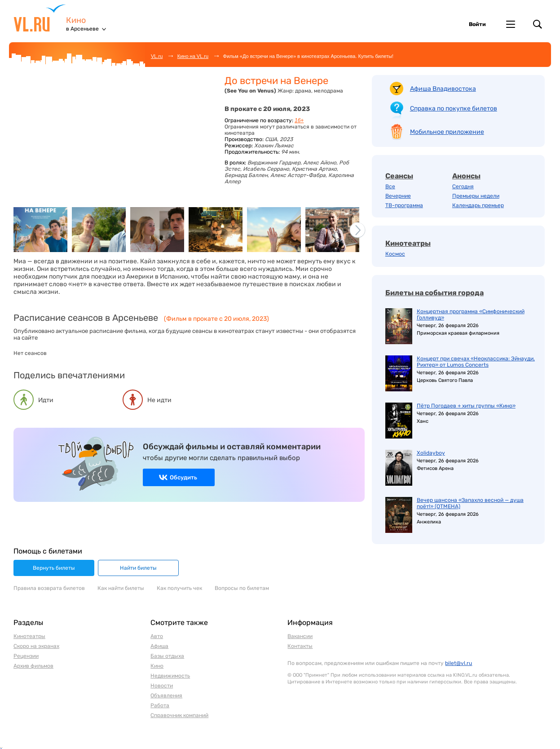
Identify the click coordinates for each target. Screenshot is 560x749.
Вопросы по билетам (242, 588)
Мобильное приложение (447, 132)
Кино (76, 20)
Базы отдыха (167, 656)
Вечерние (398, 196)
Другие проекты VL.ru (511, 24)
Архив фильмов (33, 666)
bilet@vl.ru (459, 663)
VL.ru (40, 18)
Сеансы (399, 176)
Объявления (166, 696)
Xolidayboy (431, 453)
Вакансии (300, 636)
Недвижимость (170, 676)
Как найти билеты (121, 588)
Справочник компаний (179, 715)
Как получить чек (179, 588)
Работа (160, 705)
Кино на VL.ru (193, 56)
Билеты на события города (434, 293)
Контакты (300, 646)
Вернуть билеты (54, 568)
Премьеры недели (476, 196)
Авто (157, 636)
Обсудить (183, 477)
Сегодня (463, 186)
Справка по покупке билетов (454, 109)
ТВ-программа (404, 205)
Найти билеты (138, 568)
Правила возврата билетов (49, 588)
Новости (162, 686)
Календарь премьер (478, 205)
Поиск (538, 24)
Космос (395, 254)
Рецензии (26, 656)
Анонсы (466, 176)
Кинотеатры (408, 243)
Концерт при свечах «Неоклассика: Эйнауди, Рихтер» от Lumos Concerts (476, 362)
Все (390, 186)
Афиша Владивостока (443, 89)
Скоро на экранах (36, 646)
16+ (299, 120)
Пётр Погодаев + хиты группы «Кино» (466, 406)
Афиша (159, 646)
